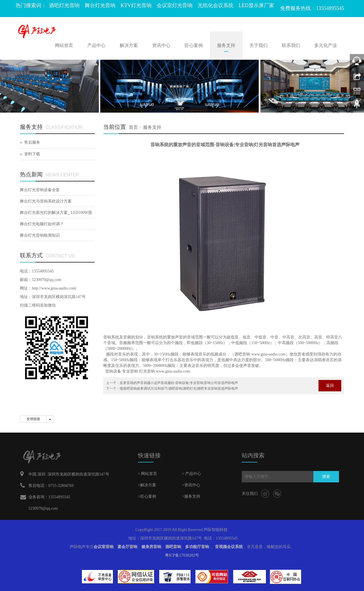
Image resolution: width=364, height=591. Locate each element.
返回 (330, 386)
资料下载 (32, 154)
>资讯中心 (191, 485)
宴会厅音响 (127, 547)
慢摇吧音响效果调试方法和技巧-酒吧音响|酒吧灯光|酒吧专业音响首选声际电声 (179, 389)
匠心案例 (194, 45)
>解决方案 (147, 485)
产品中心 (96, 45)
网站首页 (64, 45)
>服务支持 (191, 496)
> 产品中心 (192, 474)
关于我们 (258, 45)
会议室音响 (104, 547)
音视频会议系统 (229, 547)
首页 (133, 127)
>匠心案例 (147, 496)
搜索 (326, 477)
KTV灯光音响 (136, 5)
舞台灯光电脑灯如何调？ (42, 224)
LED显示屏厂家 (256, 5)
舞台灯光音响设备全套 (40, 190)
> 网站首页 (147, 474)
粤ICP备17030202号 (182, 555)
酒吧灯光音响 (64, 5)
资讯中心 (161, 45)
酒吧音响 (173, 547)
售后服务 (32, 142)
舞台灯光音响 (100, 5)
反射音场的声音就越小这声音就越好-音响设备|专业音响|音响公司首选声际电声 (179, 383)
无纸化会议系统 (216, 5)
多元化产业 (326, 45)
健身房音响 (151, 547)
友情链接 (33, 419)
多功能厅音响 (197, 547)
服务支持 (226, 45)
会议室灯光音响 (175, 5)
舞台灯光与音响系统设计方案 (46, 201)
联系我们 (291, 45)
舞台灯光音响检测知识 (40, 235)
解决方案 (129, 45)
